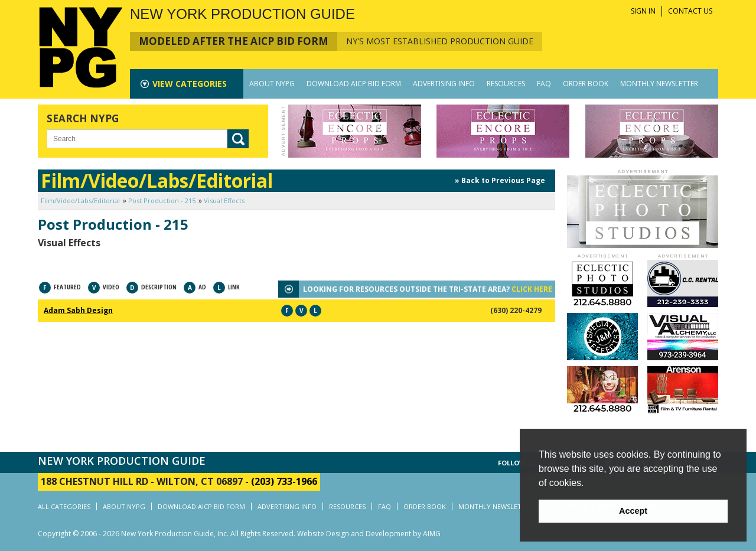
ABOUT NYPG (272, 84)
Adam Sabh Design (78, 310)
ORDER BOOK (586, 84)
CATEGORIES (190, 84)
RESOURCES (506, 84)
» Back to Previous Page (500, 180)
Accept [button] (633, 511)
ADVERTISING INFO (444, 84)
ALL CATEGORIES (64, 506)
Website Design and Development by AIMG (369, 534)
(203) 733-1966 (284, 481)
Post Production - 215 (162, 200)
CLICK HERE (532, 289)
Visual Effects (224, 200)
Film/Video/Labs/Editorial (80, 200)
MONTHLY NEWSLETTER (659, 84)
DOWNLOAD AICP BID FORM (354, 84)
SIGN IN (643, 11)
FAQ (544, 84)
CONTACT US (690, 11)
